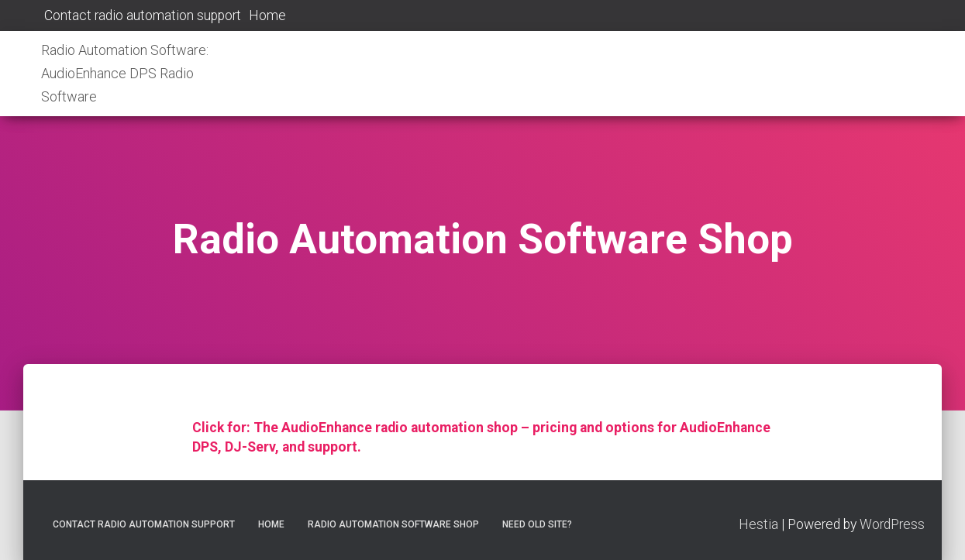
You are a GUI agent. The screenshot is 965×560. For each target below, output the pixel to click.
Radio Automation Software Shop (393, 524)
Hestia (758, 524)
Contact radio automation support (141, 15)
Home (267, 15)
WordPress (892, 524)
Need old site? (537, 524)
